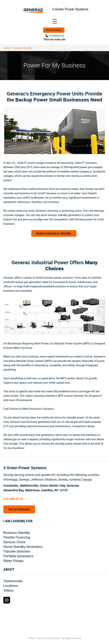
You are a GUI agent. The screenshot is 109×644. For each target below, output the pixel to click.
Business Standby (22, 48)
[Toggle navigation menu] (55, 21)
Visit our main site (55, 39)
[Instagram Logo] (7, 600)
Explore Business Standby (54, 233)
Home (7, 48)
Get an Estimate (54, 30)
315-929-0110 (56, 36)
